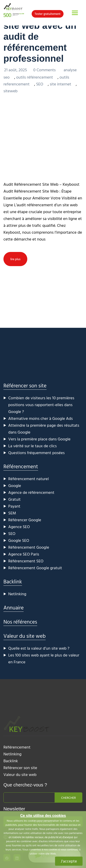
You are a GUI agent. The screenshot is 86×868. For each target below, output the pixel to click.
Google (15, 486)
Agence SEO (19, 527)
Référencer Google (25, 520)
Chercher (69, 798)
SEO (40, 84)
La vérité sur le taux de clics (32, 446)
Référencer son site (25, 385)
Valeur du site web (25, 636)
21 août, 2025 (16, 70)
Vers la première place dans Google (39, 439)
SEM (12, 513)
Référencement (21, 466)
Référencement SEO (26, 561)
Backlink (13, 581)
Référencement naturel (29, 479)
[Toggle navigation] (75, 13)
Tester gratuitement (48, 14)
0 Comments (45, 70)
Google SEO (19, 540)
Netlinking (17, 594)
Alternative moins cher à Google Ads (40, 418)
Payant (14, 506)
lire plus (15, 259)
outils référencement (35, 77)
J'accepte (69, 861)
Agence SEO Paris (24, 554)
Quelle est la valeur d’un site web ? (39, 648)
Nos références (20, 622)
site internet (61, 84)
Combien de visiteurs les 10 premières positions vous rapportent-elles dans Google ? (41, 405)
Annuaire (14, 607)
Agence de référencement (31, 492)
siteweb (11, 91)
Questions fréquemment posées (36, 453)
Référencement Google (29, 547)
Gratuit (14, 499)
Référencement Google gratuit (35, 568)
